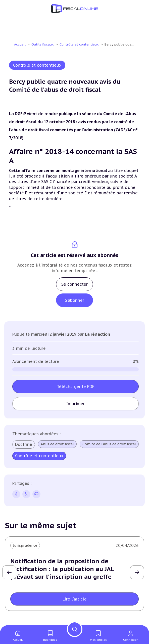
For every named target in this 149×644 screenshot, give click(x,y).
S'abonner (74, 300)
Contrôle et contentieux (80, 44)
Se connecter (74, 284)
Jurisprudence (25, 545)
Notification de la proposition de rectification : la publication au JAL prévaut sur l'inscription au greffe (62, 569)
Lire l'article (75, 599)
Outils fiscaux (43, 44)
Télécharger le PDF (76, 387)
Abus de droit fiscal (57, 444)
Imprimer (76, 404)
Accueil (20, 44)
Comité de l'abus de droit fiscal (42, 455)
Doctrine (24, 444)
